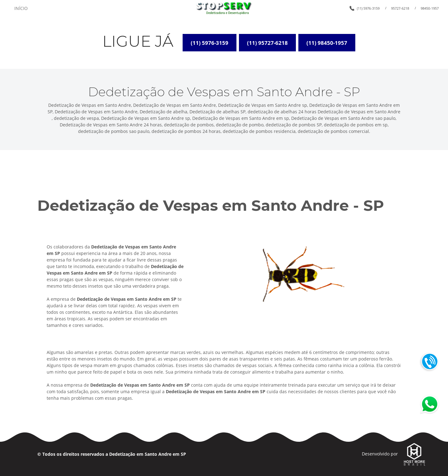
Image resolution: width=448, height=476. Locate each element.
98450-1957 (430, 8)
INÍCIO (21, 8)
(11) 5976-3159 (368, 8)
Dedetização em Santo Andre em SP (148, 454)
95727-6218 (400, 8)
